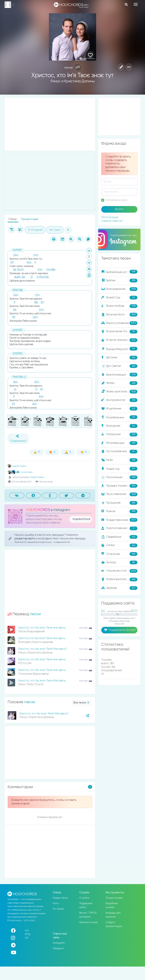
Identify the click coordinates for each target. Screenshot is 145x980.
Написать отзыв (88, 922)
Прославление (119, 494)
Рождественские (119, 520)
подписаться (81, 519)
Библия (119, 281)
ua (27, 938)
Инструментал (119, 400)
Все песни (82, 703)
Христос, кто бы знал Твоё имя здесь (42, 628)
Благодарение (119, 289)
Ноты (56, 903)
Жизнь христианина (119, 392)
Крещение (119, 426)
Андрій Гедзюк (17, 466)
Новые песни (60, 898)
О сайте (84, 898)
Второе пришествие (119, 340)
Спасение (119, 554)
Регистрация (110, 217)
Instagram (59, 943)
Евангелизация (119, 375)
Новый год (119, 469)
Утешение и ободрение (120, 571)
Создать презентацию (114, 924)
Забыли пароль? (112, 221)
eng (28, 934)
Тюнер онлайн (114, 898)
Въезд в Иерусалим (119, 349)
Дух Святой (119, 366)
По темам (58, 909)
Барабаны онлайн (112, 905)
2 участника (24, 472)
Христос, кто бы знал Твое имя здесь (42, 659)
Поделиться (18, 439)
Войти (119, 209)
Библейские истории (119, 272)
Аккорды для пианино (113, 915)
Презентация (30, 219)
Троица (119, 562)
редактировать (25, 539)
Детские (119, 358)
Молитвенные (119, 443)
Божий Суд (119, 298)
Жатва (119, 383)
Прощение (119, 503)
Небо (119, 460)
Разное (119, 511)
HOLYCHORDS (38, 510)
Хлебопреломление (119, 579)
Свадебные (119, 537)
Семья (119, 545)
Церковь (119, 588)
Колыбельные (119, 417)
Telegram (58, 948)
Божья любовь (119, 306)
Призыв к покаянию (119, 486)
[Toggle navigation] (136, 4)
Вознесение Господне (119, 332)
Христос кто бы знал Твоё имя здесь (42, 638)
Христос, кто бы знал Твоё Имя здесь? (43, 649)
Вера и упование (119, 323)
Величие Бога (119, 315)
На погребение (119, 452)
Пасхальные (119, 477)
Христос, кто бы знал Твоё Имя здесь (42, 681)
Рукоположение (119, 528)
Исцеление (119, 409)
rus (27, 930)
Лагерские (119, 435)
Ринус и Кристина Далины (73, 81)
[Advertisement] (50, 124)
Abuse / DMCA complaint (88, 915)
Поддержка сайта (86, 905)
